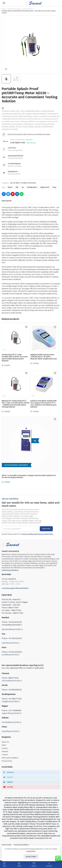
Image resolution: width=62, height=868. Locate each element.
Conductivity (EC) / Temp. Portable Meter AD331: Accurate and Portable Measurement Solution (15, 358)
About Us (5, 742)
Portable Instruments (14, 9)
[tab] (7, 201)
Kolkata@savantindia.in (12, 722)
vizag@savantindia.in (11, 701)
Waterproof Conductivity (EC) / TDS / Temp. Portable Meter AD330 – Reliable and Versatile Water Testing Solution (15, 404)
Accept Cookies (31, 857)
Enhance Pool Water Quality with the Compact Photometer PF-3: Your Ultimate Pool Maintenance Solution (44, 404)
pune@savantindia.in (11, 655)
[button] (3, 108)
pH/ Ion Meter (28, 9)
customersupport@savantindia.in (15, 588)
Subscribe (46, 529)
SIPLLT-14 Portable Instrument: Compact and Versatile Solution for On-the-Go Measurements (29, 476)
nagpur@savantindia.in (12, 713)
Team (4, 745)
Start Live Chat (31, 143)
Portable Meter (32, 187)
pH (23, 187)
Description (7, 201)
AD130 (10, 187)
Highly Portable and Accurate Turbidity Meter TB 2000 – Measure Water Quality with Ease (44, 357)
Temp (54, 187)
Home (4, 9)
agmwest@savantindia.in (12, 629)
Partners (5, 751)
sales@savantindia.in (10, 570)
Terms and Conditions (10, 758)
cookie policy (31, 851)
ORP (17, 187)
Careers (5, 748)
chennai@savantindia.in (12, 681)
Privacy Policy (7, 761)
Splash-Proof (45, 187)
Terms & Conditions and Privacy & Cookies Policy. (37, 534)
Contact (5, 755)
